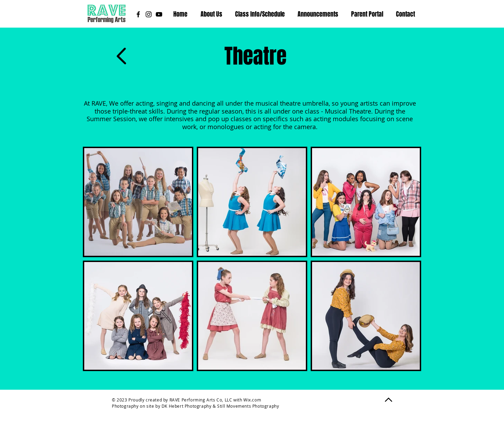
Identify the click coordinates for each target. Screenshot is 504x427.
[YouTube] (159, 14)
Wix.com (252, 400)
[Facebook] (138, 14)
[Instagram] (149, 14)
